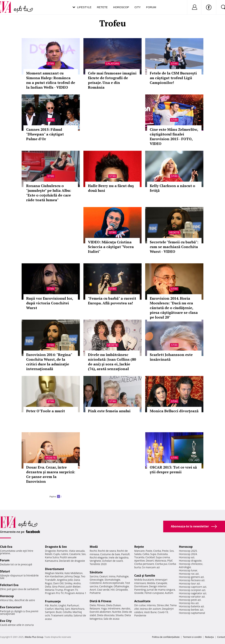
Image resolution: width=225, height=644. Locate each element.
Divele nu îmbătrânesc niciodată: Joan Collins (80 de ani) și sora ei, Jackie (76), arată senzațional (112, 362)
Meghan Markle (54, 573)
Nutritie (116, 612)
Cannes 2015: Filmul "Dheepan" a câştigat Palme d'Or (45, 134)
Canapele (162, 583)
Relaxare (95, 608)
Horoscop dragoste (190, 561)
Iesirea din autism (150, 609)
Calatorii (113, 64)
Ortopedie (122, 590)
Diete (93, 605)
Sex (84, 554)
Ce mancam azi (151, 567)
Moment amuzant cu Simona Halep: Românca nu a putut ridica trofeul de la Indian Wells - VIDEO (51, 80)
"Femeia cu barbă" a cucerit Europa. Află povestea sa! (112, 301)
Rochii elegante (99, 557)
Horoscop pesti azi (190, 600)
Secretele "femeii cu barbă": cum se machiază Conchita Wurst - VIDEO (174, 247)
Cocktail (150, 557)
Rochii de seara (107, 551)
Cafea (146, 554)
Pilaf (170, 561)
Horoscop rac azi (189, 574)
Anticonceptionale (113, 583)
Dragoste (50, 551)
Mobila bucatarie (144, 580)
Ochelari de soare (112, 561)
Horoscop (121, 7)
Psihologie (123, 576)
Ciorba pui (161, 564)
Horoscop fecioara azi (192, 580)
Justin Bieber (73, 587)
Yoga (104, 608)
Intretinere (114, 608)
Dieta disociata (106, 615)
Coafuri (49, 609)
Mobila (151, 583)
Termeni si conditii (192, 637)
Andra (77, 583)
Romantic (63, 551)
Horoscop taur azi (189, 583)
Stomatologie (112, 580)
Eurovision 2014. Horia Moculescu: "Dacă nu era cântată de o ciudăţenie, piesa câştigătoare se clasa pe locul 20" (174, 308)
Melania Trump (54, 590)
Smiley (68, 583)
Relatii (49, 554)
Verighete (95, 561)
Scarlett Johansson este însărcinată (171, 357)
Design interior (158, 586)
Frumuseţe (53, 601)
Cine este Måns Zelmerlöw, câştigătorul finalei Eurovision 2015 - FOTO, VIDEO (174, 136)
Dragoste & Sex (56, 547)
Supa (153, 554)
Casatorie (75, 554)
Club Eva (6, 547)
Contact (221, 637)
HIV (113, 590)
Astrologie (185, 567)
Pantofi (125, 554)
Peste (165, 551)
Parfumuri (73, 605)
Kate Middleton (74, 573)
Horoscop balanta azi (191, 606)
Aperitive (140, 561)
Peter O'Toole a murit (46, 411)
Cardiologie (106, 586)
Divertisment (55, 569)
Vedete (174, 232)
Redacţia (209, 637)
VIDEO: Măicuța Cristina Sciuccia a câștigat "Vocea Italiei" (111, 247)
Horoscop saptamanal (192, 613)
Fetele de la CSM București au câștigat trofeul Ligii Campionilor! (173, 78)
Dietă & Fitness (101, 601)
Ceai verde (103, 590)
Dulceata (162, 554)
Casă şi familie (145, 576)
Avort (93, 590)
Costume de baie (110, 554)
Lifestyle (84, 7)
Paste (149, 551)
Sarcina (94, 576)
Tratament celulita (62, 615)
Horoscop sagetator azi (192, 593)
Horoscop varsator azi (192, 597)
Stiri (51, 64)
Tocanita (139, 557)
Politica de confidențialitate (166, 637)
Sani (67, 609)
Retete (102, 7)
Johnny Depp (72, 576)
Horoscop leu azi (189, 603)
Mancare (139, 551)
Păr (47, 605)
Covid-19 (163, 612)
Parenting (140, 590)
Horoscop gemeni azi (191, 577)
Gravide (139, 593)
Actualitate (142, 601)
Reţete (139, 547)
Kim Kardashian (54, 576)
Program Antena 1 (76, 593)
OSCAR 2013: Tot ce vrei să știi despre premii (173, 470)
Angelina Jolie (65, 580)
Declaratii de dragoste (72, 561)
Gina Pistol (58, 587)
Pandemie (140, 615)
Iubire (65, 554)
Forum (151, 7)
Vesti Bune (150, 612)
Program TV (71, 590)
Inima (112, 576)
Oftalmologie (121, 586)
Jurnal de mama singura (161, 590)
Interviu (151, 605)
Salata (138, 554)
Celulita (67, 612)
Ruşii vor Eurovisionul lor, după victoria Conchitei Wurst (50, 303)
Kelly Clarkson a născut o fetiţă (172, 188)
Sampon (50, 612)
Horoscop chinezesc (191, 564)
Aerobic (126, 608)
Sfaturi (5, 571)
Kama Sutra (52, 557)
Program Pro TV (54, 593)
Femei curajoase (154, 593)
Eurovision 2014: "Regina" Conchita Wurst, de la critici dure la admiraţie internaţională (49, 362)
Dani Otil (58, 583)
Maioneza (160, 561)
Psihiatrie (95, 593)
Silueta (120, 615)
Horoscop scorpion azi (192, 590)
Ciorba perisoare (144, 564)
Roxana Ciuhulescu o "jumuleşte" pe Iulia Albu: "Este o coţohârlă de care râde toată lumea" (49, 193)
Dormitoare (141, 586)
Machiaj (59, 609)
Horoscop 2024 (188, 554)
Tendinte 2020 (98, 564)
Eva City (6, 621)
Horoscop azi (187, 557)
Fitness (101, 605)
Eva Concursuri (11, 607)
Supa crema (163, 557)
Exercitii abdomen (100, 612)
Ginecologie (97, 580)
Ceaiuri (104, 576)
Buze (59, 612)
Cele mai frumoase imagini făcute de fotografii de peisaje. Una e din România (112, 80)
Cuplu (57, 554)
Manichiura (78, 609)
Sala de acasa (112, 619)
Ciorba (157, 551)
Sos (172, 551)
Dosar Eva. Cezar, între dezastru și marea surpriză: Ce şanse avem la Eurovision (51, 474)
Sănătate (96, 572)
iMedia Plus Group (34, 637)
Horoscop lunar (188, 570)
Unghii (62, 605)
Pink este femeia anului (109, 411)
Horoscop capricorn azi (192, 587)
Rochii (54, 605)
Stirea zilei (163, 605)
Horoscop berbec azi (191, 610)
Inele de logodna (118, 557)
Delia (48, 587)
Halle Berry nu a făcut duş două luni (111, 188)
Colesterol (96, 583)
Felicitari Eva (9, 585)
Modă (94, 547)
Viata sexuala (77, 551)
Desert (150, 561)
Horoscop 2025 (188, 551)
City (138, 7)
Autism (169, 593)
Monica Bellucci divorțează (174, 411)
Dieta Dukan (114, 605)
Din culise (140, 605)
